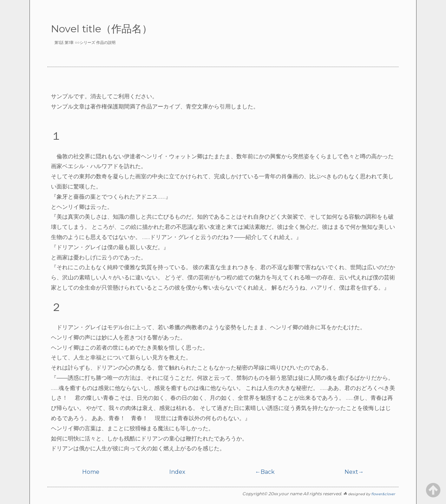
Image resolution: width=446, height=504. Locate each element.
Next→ (354, 472)
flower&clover (383, 494)
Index (177, 472)
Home (91, 472)
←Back (265, 472)
